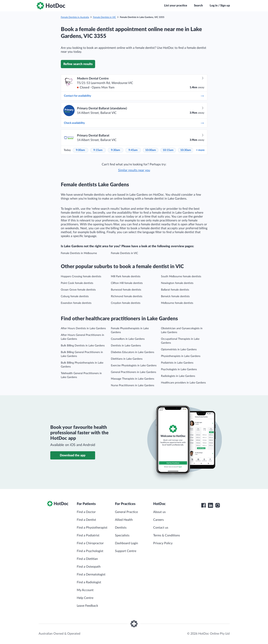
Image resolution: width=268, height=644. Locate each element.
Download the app (73, 455)
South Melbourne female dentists (181, 277)
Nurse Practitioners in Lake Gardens (133, 385)
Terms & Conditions (167, 535)
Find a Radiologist (89, 582)
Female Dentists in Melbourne (79, 253)
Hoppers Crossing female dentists (81, 277)
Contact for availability (134, 96)
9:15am (98, 150)
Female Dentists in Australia (75, 17)
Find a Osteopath (89, 567)
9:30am (115, 150)
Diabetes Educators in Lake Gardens (133, 352)
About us (159, 512)
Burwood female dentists (126, 290)
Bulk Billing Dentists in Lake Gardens (83, 346)
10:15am (168, 150)
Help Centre (85, 598)
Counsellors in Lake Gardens (128, 339)
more (200, 150)
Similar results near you (134, 170)
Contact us (161, 528)
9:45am (133, 150)
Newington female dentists (177, 283)
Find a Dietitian (87, 559)
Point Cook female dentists (77, 283)
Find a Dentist (86, 520)
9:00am (80, 150)
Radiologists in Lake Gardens (178, 376)
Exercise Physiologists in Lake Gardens (134, 366)
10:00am (151, 150)
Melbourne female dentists (177, 303)
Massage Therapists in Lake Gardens (133, 379)
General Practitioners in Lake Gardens (134, 372)
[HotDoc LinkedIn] (211, 505)
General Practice (126, 512)
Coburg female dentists (75, 296)
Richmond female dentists (127, 296)
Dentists (121, 528)
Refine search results (78, 64)
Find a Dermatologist (91, 574)
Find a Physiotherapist (92, 528)
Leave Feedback (87, 606)
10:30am (186, 150)
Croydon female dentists (126, 303)
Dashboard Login (126, 543)
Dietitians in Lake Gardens (127, 359)
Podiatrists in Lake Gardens (177, 363)
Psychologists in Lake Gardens (179, 369)
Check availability (134, 123)
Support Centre (126, 551)
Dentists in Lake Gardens (126, 346)
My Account (85, 590)
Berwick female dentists (175, 296)
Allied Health (124, 520)
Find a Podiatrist (88, 535)
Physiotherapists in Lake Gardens (181, 356)
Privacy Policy (163, 543)
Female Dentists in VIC (104, 17)
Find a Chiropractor (90, 543)
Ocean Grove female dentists (78, 290)
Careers (158, 520)
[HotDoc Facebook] (203, 505)
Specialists (122, 535)
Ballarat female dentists (175, 290)
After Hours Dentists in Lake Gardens (83, 328)
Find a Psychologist (90, 551)
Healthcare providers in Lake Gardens (183, 383)
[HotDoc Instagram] (218, 505)
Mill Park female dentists (126, 277)
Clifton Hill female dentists (127, 283)
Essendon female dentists (76, 303)
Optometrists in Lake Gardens (179, 350)
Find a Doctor (86, 512)
